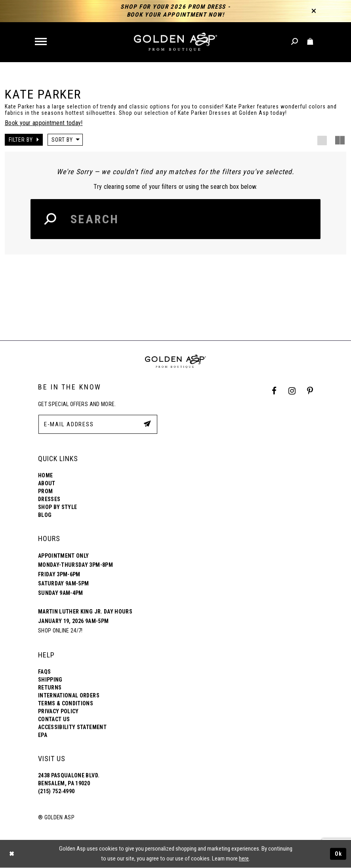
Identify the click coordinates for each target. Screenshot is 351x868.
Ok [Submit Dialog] (338, 854)
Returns (50, 688)
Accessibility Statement (72, 727)
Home (45, 475)
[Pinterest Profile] (310, 391)
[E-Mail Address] (98, 424)
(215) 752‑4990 (56, 791)
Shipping (50, 680)
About (47, 483)
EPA (43, 735)
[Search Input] (175, 219)
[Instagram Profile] (292, 391)
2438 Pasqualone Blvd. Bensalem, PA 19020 (69, 779)
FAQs (44, 672)
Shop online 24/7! (60, 631)
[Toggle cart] (310, 42)
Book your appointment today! (44, 123)
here (244, 859)
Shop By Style (57, 507)
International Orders (69, 695)
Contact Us (54, 719)
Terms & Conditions (66, 703)
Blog (45, 515)
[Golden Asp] (175, 42)
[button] (41, 42)
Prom (45, 491)
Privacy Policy (58, 711)
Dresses (49, 499)
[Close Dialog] (12, 854)
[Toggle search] (295, 42)
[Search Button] (51, 219)
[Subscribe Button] (147, 424)
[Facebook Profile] (274, 391)
